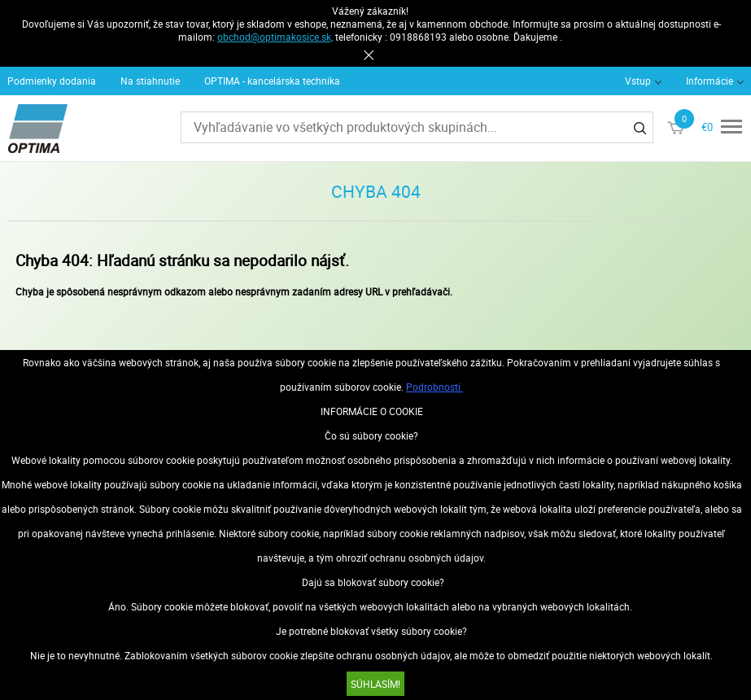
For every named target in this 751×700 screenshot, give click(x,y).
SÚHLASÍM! (375, 684)
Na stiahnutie (150, 81)
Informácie (710, 81)
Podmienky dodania (52, 81)
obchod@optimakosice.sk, (275, 37)
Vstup (638, 81)
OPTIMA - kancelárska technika (272, 81)
